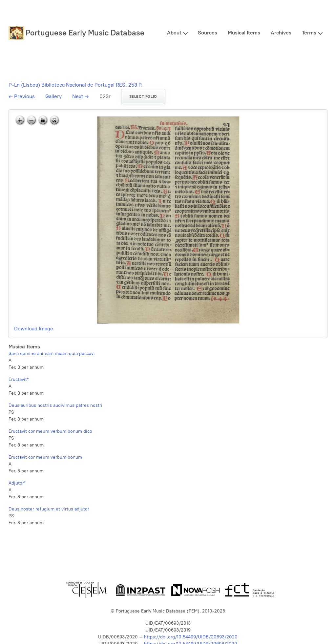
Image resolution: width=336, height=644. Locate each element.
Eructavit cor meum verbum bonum (45, 457)
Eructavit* (19, 379)
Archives (281, 33)
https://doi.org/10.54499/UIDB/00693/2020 (191, 637)
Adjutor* (17, 483)
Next (81, 96)
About (174, 33)
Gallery (53, 96)
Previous (22, 96)
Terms (309, 33)
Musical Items (244, 33)
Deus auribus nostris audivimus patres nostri (55, 405)
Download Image (34, 329)
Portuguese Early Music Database (85, 33)
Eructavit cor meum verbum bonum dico (50, 431)
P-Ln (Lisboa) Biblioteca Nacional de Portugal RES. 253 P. (76, 85)
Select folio (143, 96)
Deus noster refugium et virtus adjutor (49, 509)
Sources (208, 33)
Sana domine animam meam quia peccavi (52, 353)
